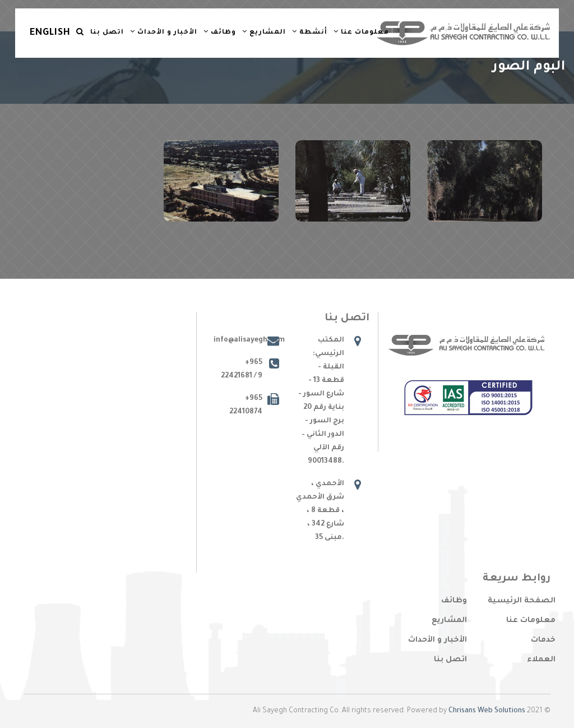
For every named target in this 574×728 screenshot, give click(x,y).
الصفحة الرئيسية (522, 601)
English (50, 33)
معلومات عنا (361, 32)
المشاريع (264, 32)
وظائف (220, 32)
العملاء (541, 660)
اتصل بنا (107, 33)
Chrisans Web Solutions (487, 711)
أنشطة (310, 32)
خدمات (543, 640)
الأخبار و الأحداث (164, 32)
